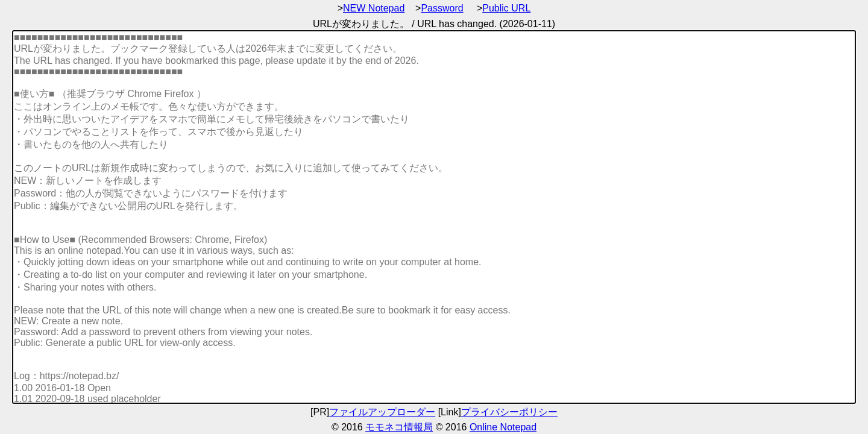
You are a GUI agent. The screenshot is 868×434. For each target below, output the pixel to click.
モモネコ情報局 (399, 427)
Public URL (506, 8)
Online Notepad (503, 427)
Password (442, 8)
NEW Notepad (374, 8)
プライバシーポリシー (509, 412)
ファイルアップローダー (382, 412)
